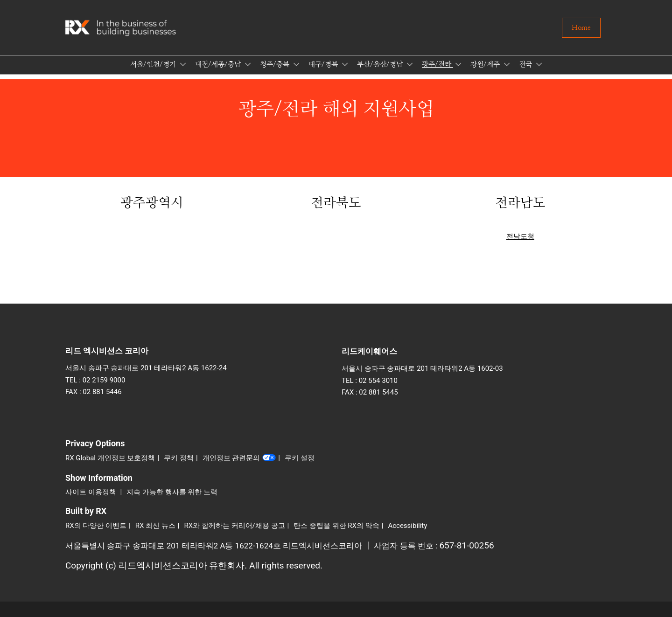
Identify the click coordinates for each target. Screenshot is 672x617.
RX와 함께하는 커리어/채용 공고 (235, 526)
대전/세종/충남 (219, 65)
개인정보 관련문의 (239, 458)
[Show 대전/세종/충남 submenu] (248, 64)
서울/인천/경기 (154, 65)
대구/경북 (324, 65)
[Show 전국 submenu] (539, 64)
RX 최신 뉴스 (155, 526)
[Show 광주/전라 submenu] (458, 64)
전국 (526, 65)
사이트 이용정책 (91, 492)
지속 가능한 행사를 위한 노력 (172, 492)
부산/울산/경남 (381, 65)
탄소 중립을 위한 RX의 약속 (336, 526)
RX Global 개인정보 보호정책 (110, 458)
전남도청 (520, 236)
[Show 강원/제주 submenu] (507, 64)
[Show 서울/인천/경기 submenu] (183, 64)
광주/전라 (437, 65)
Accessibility (407, 526)
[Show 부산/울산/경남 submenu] (410, 64)
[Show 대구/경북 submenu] (345, 64)
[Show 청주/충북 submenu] (296, 64)
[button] (581, 28)
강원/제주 (486, 65)
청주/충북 (276, 65)
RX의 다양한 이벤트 (96, 526)
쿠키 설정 (300, 458)
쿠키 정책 (179, 458)
